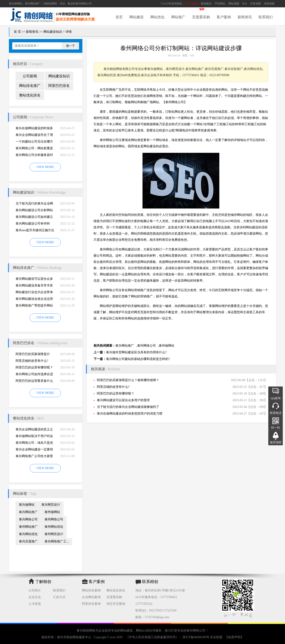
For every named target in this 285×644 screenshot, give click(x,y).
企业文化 (35, 597)
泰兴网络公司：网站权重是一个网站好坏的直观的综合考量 (34, 149)
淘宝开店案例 (116, 604)
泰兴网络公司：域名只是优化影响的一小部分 (34, 444)
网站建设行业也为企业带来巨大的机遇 (34, 293)
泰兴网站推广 (28, 512)
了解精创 (43, 582)
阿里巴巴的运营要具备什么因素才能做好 (34, 382)
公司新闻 (30, 76)
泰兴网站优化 (28, 534)
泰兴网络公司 (84, 4)
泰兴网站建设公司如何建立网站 (34, 218)
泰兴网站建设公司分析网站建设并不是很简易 (34, 211)
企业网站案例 (91, 597)
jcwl (113, 637)
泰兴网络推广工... (57, 541)
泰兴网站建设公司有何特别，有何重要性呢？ (33, 224)
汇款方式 (59, 597)
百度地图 (255, 4)
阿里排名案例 (91, 604)
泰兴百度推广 (28, 541)
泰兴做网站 (16, 4)
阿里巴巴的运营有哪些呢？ (34, 367)
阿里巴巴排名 (59, 86)
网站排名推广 (30, 86)
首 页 (17, 32)
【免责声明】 (234, 637)
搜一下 (70, 46)
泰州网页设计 (54, 534)
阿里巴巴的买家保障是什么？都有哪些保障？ (33, 355)
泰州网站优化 (54, 527)
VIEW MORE (45, 167)
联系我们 (266, 17)
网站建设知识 (53, 32)
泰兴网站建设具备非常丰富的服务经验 (34, 286)
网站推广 (178, 17)
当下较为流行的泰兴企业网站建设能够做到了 (34, 204)
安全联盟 (216, 637)
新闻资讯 (245, 17)
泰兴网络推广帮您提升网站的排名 (34, 306)
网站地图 (234, 4)
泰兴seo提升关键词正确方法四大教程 (35, 231)
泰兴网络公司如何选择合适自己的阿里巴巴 (34, 375)
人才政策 (35, 604)
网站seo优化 (144, 631)
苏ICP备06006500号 (196, 637)
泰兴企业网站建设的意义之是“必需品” (34, 430)
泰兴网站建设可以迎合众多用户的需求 (34, 280)
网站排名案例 (91, 590)
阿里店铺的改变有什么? (32, 361)
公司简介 (35, 590)
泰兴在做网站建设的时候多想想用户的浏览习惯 (34, 129)
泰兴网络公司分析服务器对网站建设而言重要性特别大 (34, 156)
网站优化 (157, 17)
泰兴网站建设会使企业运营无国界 (34, 300)
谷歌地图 (269, 4)
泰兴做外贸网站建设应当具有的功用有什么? (136, 352)
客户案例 (224, 17)
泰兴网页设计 (51, 505)
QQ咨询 (276, 398)
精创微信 (206, 4)
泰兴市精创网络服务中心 (74, 637)
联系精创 (150, 582)
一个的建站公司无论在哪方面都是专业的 (34, 142)
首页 (119, 17)
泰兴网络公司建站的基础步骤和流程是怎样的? (138, 359)
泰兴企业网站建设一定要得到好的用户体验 (34, 450)
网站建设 (136, 17)
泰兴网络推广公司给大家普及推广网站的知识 (34, 457)
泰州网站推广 (28, 527)
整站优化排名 (30, 95)
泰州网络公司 (54, 519)
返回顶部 (276, 442)
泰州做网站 (52, 512)
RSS (245, 4)
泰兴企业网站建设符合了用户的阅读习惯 (34, 136)
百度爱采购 (201, 17)
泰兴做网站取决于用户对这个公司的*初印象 (34, 437)
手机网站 (220, 4)
